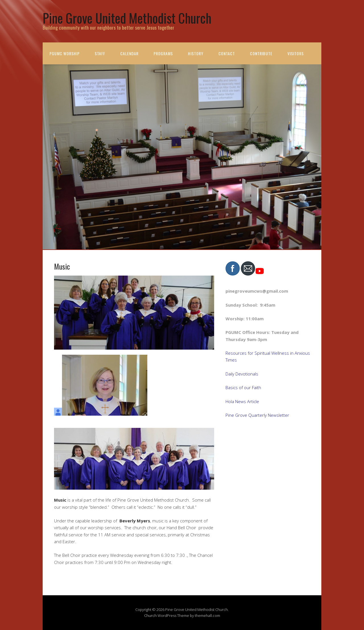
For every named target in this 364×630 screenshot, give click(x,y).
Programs (163, 53)
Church (150, 615)
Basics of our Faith (243, 387)
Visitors (296, 53)
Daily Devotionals (242, 374)
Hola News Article (242, 401)
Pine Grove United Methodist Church (127, 18)
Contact (227, 53)
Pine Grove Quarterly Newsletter (257, 415)
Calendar (129, 53)
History (196, 53)
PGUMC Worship (65, 53)
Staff (100, 53)
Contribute (261, 53)
